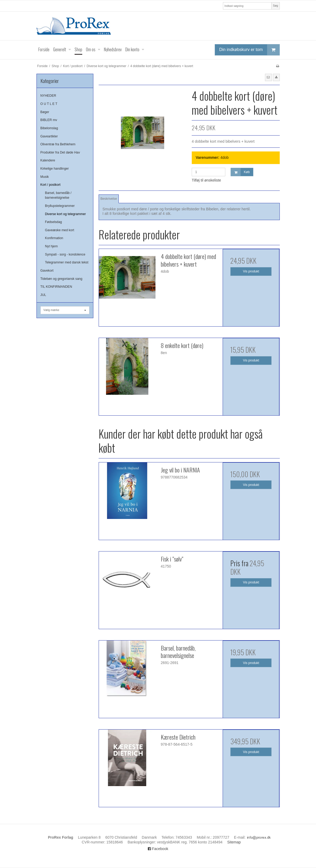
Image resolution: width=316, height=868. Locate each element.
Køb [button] (240, 172)
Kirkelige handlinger (55, 169)
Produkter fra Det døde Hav (60, 152)
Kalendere (48, 160)
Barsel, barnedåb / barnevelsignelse (58, 195)
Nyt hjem (51, 246)
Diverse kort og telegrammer (65, 214)
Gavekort (47, 271)
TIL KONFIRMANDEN (56, 287)
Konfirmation (54, 238)
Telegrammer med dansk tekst (67, 262)
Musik (45, 177)
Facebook (158, 849)
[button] (268, 77)
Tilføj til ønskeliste (206, 180)
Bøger (45, 112)
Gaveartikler (49, 136)
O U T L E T (49, 104)
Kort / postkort (51, 185)
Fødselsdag (53, 222)
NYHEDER (48, 96)
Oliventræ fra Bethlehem (58, 144)
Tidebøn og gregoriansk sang (61, 279)
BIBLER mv (49, 120)
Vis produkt (251, 271)
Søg (275, 6)
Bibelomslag (49, 128)
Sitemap (234, 842)
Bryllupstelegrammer (60, 206)
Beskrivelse (109, 199)
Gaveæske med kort (59, 230)
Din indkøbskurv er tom (249, 50)
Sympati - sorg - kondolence (65, 254)
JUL (43, 295)
